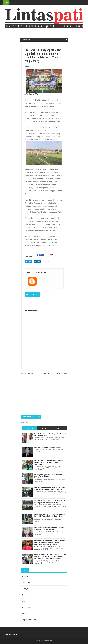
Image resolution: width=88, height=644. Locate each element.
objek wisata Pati (29, 620)
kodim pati (26, 607)
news (24, 614)
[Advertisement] (44, 396)
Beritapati (25, 422)
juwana (25, 601)
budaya (25, 589)
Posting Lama (62, 373)
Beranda (46, 373)
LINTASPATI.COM (31, 94)
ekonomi (25, 595)
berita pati (26, 583)
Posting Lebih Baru (28, 373)
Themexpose (48, 641)
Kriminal (25, 576)
